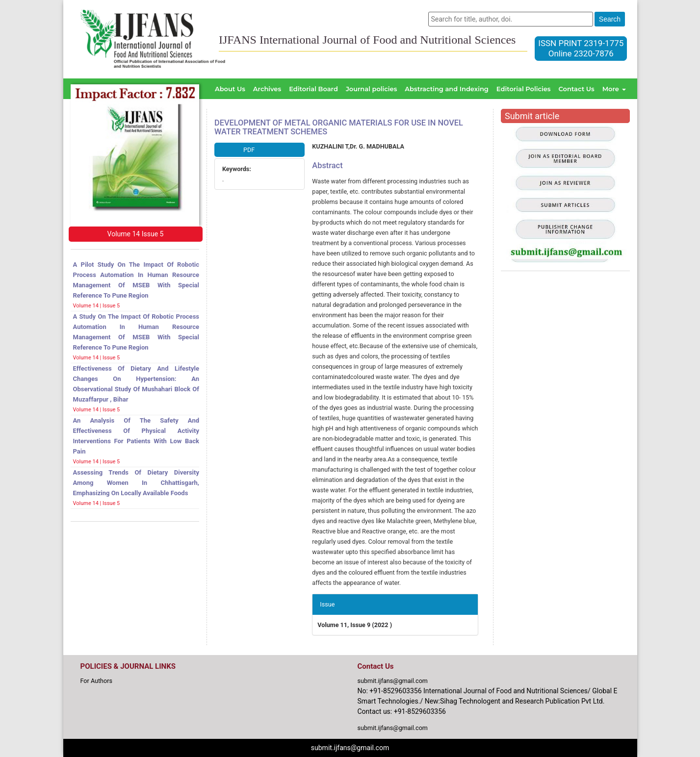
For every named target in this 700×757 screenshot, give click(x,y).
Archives (267, 89)
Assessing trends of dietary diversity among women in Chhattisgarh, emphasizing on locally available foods (136, 483)
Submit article (532, 116)
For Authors (97, 681)
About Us (230, 89)
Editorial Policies (524, 89)
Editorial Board (313, 89)
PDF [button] (249, 150)
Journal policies (371, 89)
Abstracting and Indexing (447, 89)
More (614, 89)
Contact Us (576, 89)
